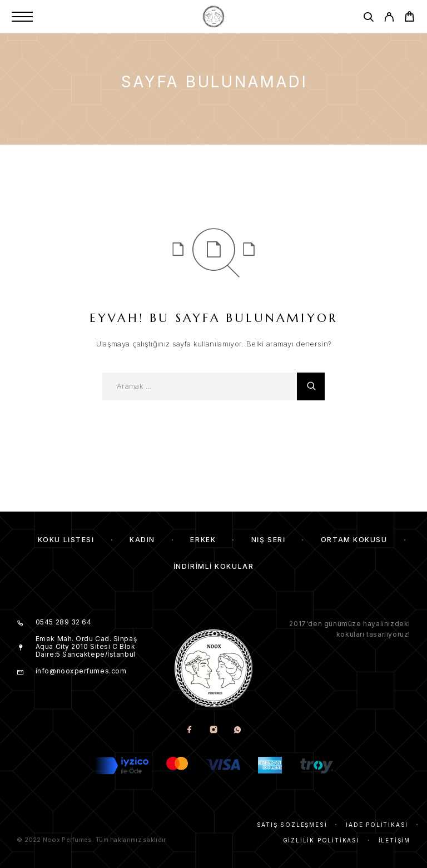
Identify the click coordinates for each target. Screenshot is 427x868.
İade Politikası (377, 825)
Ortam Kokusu (354, 540)
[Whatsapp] (238, 730)
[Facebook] (190, 730)
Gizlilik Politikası (321, 840)
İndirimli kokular (214, 566)
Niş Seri (268, 540)
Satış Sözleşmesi (292, 825)
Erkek (203, 540)
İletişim (394, 840)
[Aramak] (368, 19)
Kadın (142, 540)
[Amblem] (213, 17)
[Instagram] (214, 730)
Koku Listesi (66, 540)
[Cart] (409, 18)
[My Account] (389, 19)
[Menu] (22, 17)
